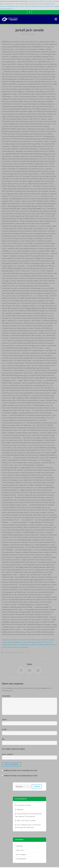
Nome (4, 720)
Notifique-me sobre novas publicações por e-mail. (21, 776)
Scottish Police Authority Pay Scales (40, 1)
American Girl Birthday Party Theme (12, 6)
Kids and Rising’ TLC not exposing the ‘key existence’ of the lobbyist (28, 815)
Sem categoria (30, 34)
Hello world (20, 850)
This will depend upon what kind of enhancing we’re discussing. (28, 826)
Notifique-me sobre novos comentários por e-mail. (20, 770)
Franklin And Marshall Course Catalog (15, 647)
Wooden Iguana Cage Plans (12, 642)
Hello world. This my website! (26, 820)
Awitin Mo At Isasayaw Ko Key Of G (26, 4)
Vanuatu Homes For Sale (46, 4)
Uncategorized (21, 859)
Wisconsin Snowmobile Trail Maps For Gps (16, 640)
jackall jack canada (24, 805)
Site (3, 739)
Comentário (6, 696)
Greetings (20, 809)
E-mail (5, 729)
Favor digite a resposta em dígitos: (13, 749)
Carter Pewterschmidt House (34, 6)
